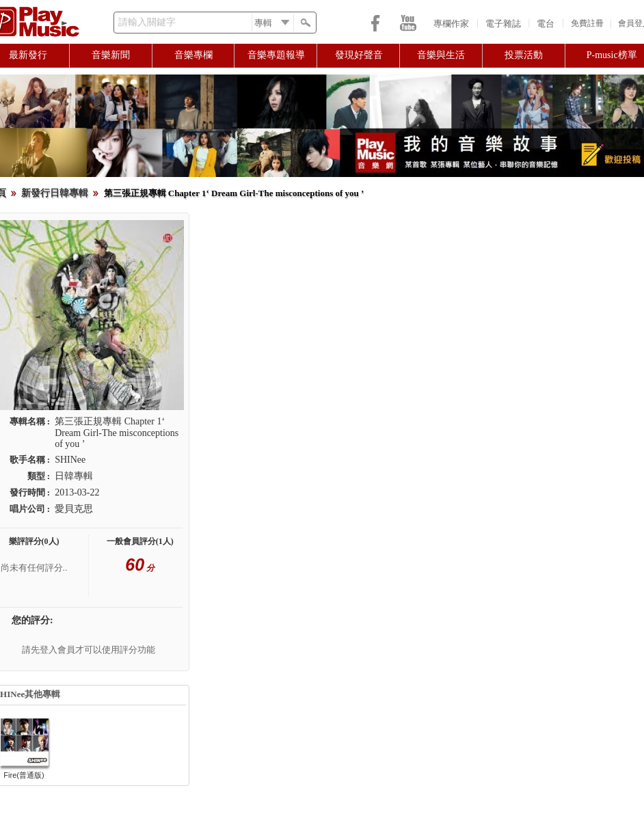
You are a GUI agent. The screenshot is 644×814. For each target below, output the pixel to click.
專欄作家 (451, 24)
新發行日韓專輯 (55, 193)
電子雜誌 (503, 24)
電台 (546, 24)
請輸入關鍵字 (147, 22)
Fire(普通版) (24, 775)
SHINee (70, 460)
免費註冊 (587, 23)
